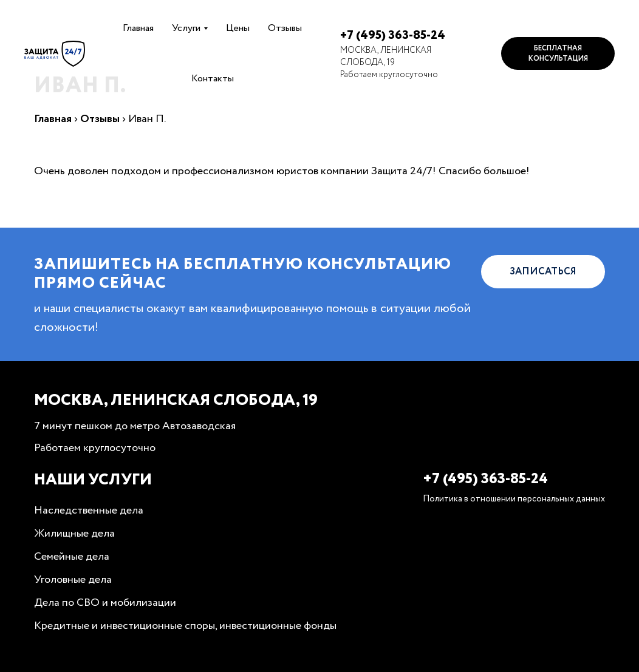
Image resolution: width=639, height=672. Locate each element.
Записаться (543, 272)
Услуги (186, 28)
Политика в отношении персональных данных (514, 499)
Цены (238, 28)
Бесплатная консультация (558, 53)
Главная (138, 28)
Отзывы (285, 28)
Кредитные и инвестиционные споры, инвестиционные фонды (185, 626)
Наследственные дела (89, 511)
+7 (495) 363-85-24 (393, 36)
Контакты (213, 79)
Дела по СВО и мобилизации (105, 603)
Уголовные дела (73, 580)
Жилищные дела (74, 534)
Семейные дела (72, 557)
